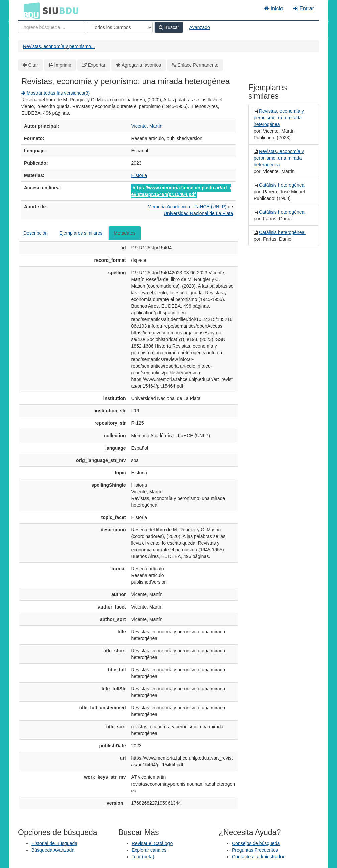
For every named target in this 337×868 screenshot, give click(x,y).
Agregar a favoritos (141, 65)
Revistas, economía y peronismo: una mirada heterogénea (279, 118)
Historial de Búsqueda (54, 843)
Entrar (304, 9)
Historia (139, 175)
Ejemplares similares (81, 233)
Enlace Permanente (198, 65)
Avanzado (200, 27)
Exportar (96, 65)
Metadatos (125, 233)
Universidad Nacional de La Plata (198, 213)
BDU (30, 10)
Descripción (36, 233)
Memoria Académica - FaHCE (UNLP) (188, 207)
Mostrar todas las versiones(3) (55, 93)
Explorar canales (149, 850)
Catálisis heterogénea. (282, 212)
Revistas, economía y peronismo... (59, 46)
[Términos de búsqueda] (52, 27)
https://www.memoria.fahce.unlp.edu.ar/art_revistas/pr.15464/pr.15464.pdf (182, 191)
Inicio (274, 9)
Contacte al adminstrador (258, 857)
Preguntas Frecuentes (255, 850)
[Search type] (120, 27)
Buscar (169, 27)
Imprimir (63, 65)
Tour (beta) (143, 857)
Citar (33, 65)
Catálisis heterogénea (282, 185)
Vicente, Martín (147, 126)
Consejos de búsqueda (256, 843)
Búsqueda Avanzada (53, 850)
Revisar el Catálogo (152, 843)
